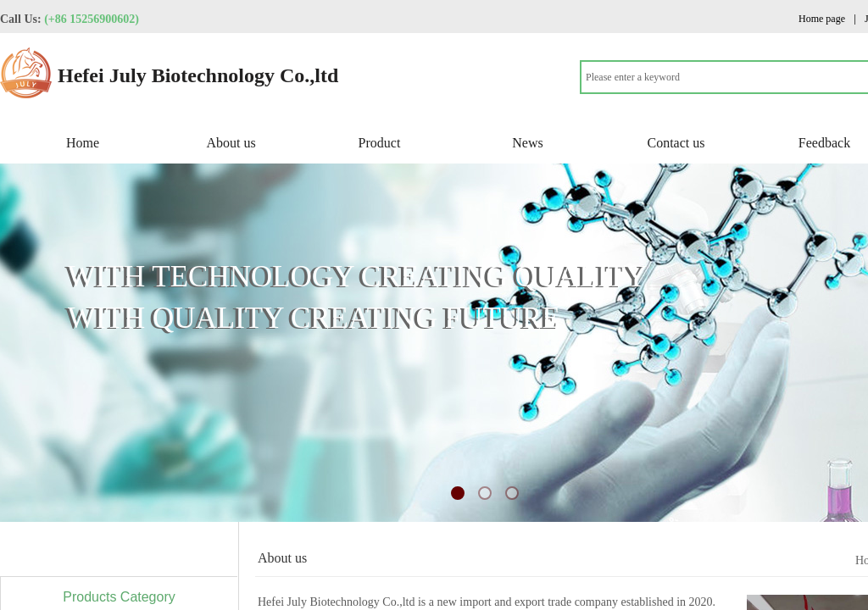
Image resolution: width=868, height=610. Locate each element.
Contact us (676, 143)
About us (231, 143)
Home (83, 143)
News (527, 143)
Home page (822, 19)
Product (380, 143)
